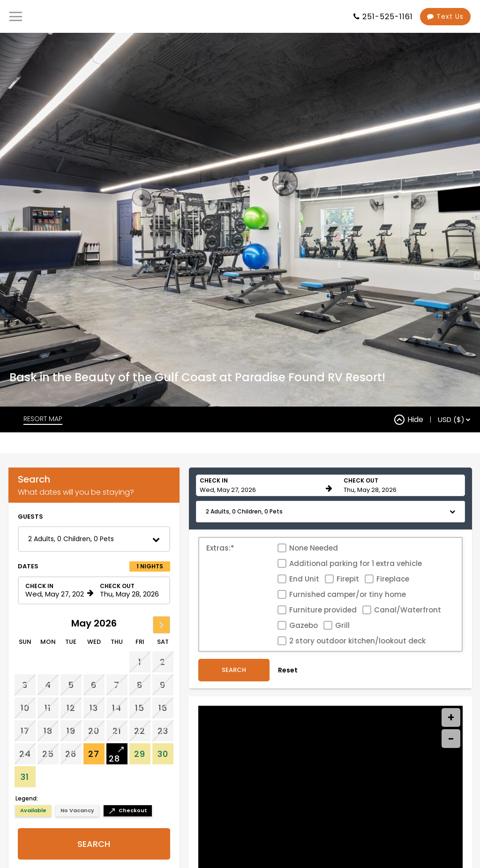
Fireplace (393, 618)
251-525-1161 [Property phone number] (388, 17)
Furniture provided (323, 649)
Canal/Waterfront (408, 649)
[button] (94, 578)
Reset (288, 709)
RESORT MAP (43, 458)
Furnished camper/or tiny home (348, 633)
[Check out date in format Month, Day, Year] (129, 629)
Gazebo (304, 664)
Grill (342, 664)
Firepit (348, 618)
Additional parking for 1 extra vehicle (356, 602)
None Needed (314, 587)
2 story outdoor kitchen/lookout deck (357, 680)
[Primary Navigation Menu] (16, 16)
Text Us (445, 16)
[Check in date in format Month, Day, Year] (55, 629)
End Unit (304, 618)
